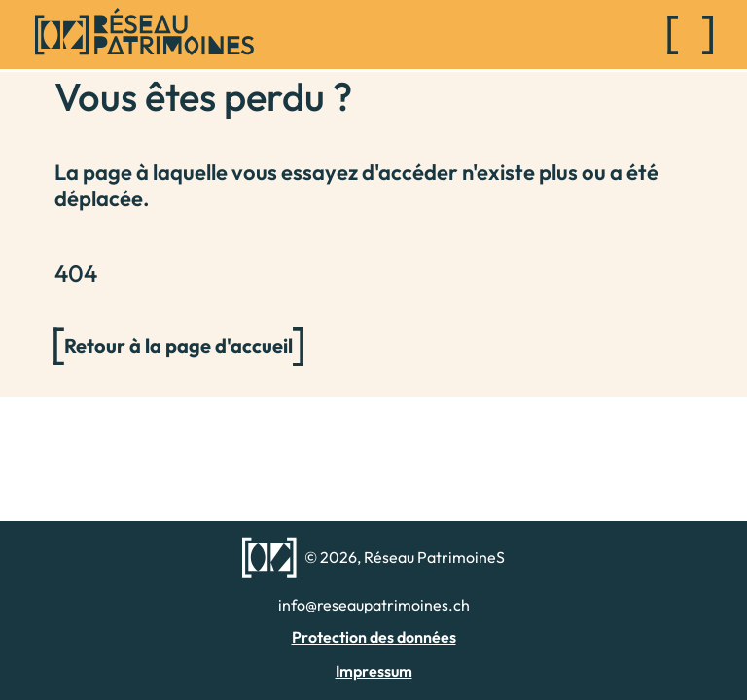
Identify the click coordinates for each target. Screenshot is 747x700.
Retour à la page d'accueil (178, 346)
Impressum (374, 671)
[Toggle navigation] (690, 35)
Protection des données (374, 637)
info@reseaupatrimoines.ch (374, 605)
